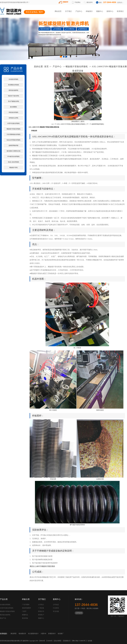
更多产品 (3, 618)
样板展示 (89, 11)
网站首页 (58, 11)
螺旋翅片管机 (14, 167)
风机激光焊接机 (13, 112)
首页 (46, 66)
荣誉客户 (41, 615)
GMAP (49, 641)
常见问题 (56, 611)
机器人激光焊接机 (14, 162)
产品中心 (79, 11)
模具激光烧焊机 (13, 90)
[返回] (82, 121)
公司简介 (41, 605)
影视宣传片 (52, 634)
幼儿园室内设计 (33, 634)
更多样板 (25, 618)
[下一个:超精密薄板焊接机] (95, 124)
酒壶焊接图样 (26, 608)
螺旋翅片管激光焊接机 (14, 129)
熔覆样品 (25, 615)
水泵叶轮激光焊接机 (13, 123)
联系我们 (120, 11)
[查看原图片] (75, 121)
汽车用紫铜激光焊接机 (14, 134)
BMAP (42, 641)
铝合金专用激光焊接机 (14, 140)
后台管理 (57, 641)
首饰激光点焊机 (13, 118)
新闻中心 (110, 11)
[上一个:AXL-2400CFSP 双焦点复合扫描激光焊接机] (69, 124)
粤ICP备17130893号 (79, 641)
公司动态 (56, 605)
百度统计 (67, 641)
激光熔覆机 (13, 107)
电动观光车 (22, 634)
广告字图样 (26, 605)
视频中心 (100, 11)
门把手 (24, 611)
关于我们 (68, 11)
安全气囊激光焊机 (14, 101)
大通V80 (43, 634)
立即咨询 (79, 613)
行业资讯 (56, 608)
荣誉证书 (41, 611)
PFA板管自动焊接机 (14, 156)
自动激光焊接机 (13, 79)
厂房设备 (41, 608)
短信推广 (61, 634)
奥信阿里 (14, 634)
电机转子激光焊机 (14, 96)
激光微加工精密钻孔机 (14, 151)
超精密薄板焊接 (13, 145)
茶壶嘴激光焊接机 (14, 85)
